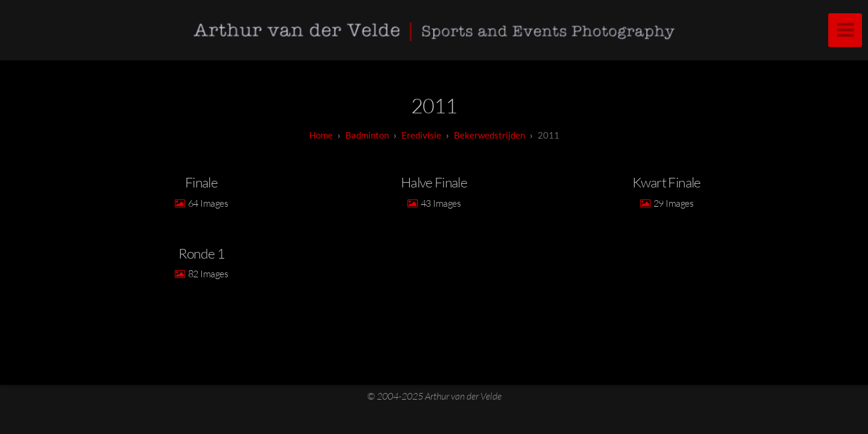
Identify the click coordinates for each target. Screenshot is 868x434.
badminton (367, 135)
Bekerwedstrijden (489, 135)
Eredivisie (421, 135)
